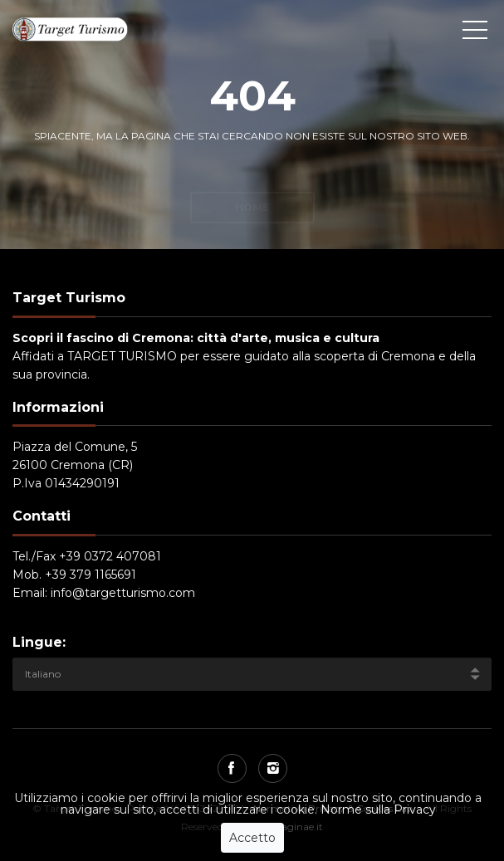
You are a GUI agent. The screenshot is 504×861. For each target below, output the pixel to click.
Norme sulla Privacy (378, 810)
